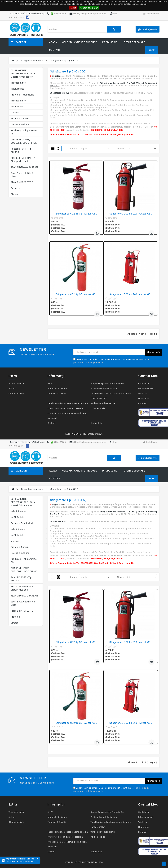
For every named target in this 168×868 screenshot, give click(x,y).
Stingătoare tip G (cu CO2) (65, 61)
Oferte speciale (134, 42)
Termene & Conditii (57, 393)
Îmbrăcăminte (18, 83)
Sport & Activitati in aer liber (23, 175)
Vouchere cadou (16, 384)
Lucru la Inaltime (20, 124)
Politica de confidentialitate (104, 389)
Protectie (15, 188)
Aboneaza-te (153, 352)
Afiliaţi (12, 389)
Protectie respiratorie (22, 95)
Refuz (73, 8)
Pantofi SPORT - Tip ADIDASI (21, 150)
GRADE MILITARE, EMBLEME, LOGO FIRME (24, 141)
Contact (55, 50)
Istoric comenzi (146, 389)
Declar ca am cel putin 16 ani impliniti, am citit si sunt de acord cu (111, 361)
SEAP (152, 50)
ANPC (50, 384)
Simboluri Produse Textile (103, 403)
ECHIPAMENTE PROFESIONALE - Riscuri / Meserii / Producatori (25, 74)
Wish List (143, 393)
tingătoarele (58, 76)
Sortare (74, 149)
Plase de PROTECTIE (22, 182)
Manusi (15, 113)
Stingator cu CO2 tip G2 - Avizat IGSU (77, 214)
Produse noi (110, 42)
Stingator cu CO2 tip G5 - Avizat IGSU (77, 294)
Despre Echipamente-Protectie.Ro (107, 384)
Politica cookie (98, 408)
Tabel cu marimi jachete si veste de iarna (68, 403)
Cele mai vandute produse (80, 42)
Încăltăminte (17, 89)
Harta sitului (96, 423)
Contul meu (144, 384)
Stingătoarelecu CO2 (60, 93)
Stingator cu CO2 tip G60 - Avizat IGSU (131, 294)
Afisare (120, 149)
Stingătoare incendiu (32, 61)
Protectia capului (20, 119)
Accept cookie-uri (89, 8)
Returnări (143, 403)
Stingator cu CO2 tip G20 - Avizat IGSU (131, 214)
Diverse (15, 194)
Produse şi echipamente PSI (24, 132)
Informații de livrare (57, 389)
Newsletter (144, 398)
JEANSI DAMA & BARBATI (24, 167)
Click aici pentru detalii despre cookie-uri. (128, 4)
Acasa (53, 42)
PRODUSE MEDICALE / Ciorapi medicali (23, 160)
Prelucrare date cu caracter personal (65, 408)
